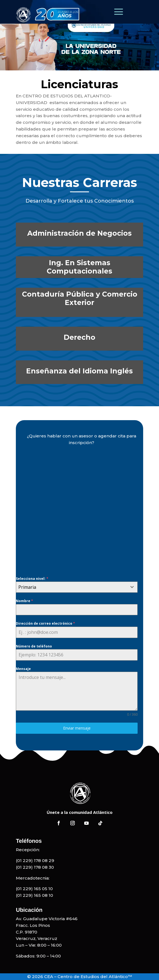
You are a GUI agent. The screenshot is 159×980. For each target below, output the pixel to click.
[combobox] (77, 587)
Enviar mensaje (77, 728)
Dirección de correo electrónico (45, 623)
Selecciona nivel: (32, 579)
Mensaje (23, 669)
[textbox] (71, 587)
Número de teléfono (34, 646)
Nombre (24, 601)
